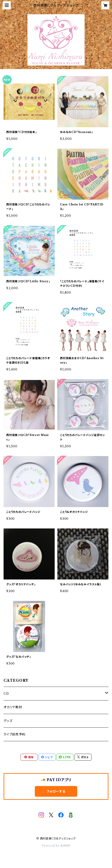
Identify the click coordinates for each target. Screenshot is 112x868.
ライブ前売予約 (15, 734)
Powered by (56, 846)
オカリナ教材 (13, 707)
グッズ (8, 721)
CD (6, 694)
